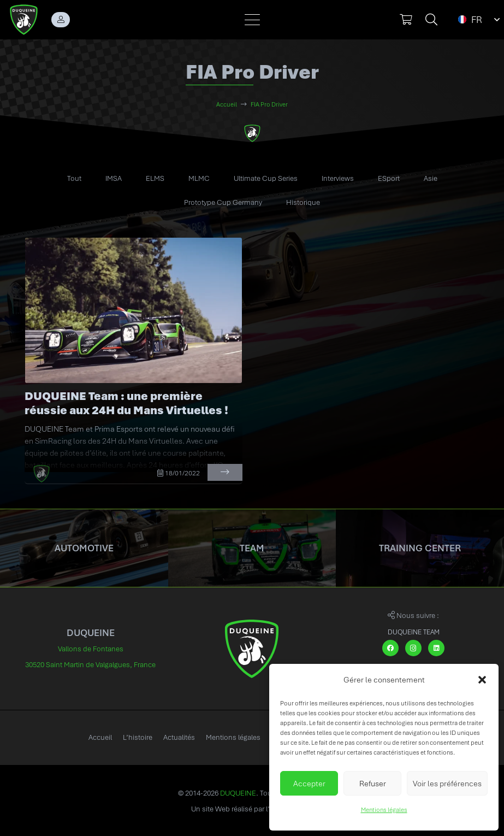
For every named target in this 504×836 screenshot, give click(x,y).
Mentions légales (384, 810)
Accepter (309, 784)
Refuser (373, 784)
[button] (482, 680)
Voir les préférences (447, 784)
